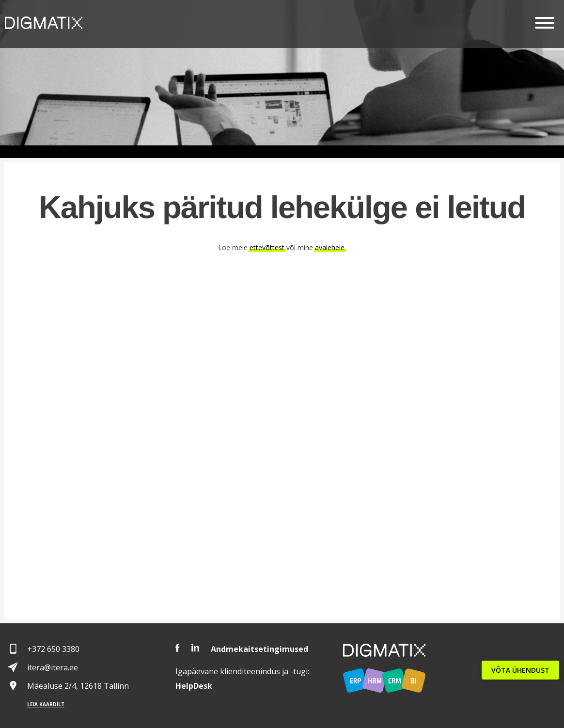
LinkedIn (195, 648)
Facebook (178, 648)
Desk (194, 686)
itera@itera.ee (53, 667)
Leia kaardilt (46, 704)
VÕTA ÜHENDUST (520, 670)
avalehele (330, 247)
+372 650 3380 (53, 649)
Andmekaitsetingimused (259, 649)
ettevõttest (267, 247)
